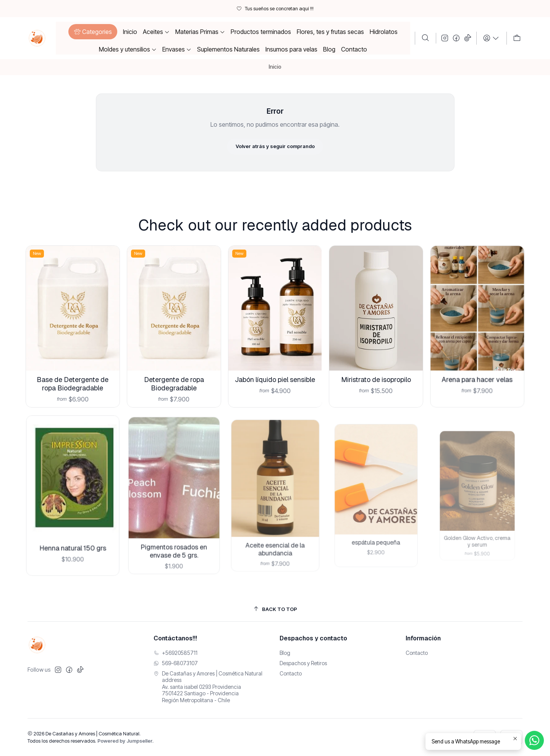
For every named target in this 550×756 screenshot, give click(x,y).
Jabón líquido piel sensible (275, 363)
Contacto (291, 673)
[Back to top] (275, 609)
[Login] (491, 38)
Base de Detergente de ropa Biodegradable (73, 377)
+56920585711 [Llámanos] (176, 653)
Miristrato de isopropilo (376, 359)
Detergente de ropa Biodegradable (174, 372)
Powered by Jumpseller (125, 741)
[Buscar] (425, 38)
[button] (93, 32)
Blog (285, 653)
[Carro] (517, 38)
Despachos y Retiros (303, 663)
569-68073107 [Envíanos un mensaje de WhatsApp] (176, 663)
